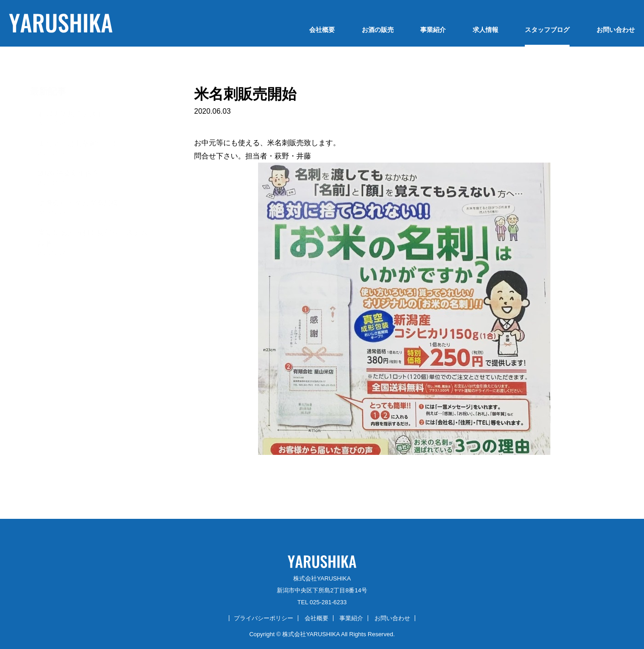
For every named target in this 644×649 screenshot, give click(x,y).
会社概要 (322, 30)
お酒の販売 (378, 30)
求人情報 (486, 30)
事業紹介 (433, 30)
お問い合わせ (616, 30)
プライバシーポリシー (264, 618)
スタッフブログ (547, 30)
